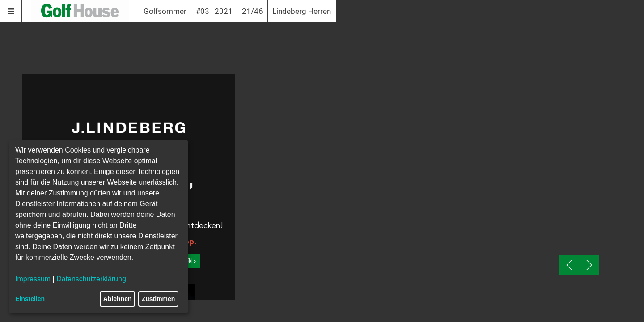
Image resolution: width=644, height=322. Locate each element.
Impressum (33, 279)
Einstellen (30, 299)
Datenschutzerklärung (91, 279)
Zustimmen (159, 299)
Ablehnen (118, 299)
